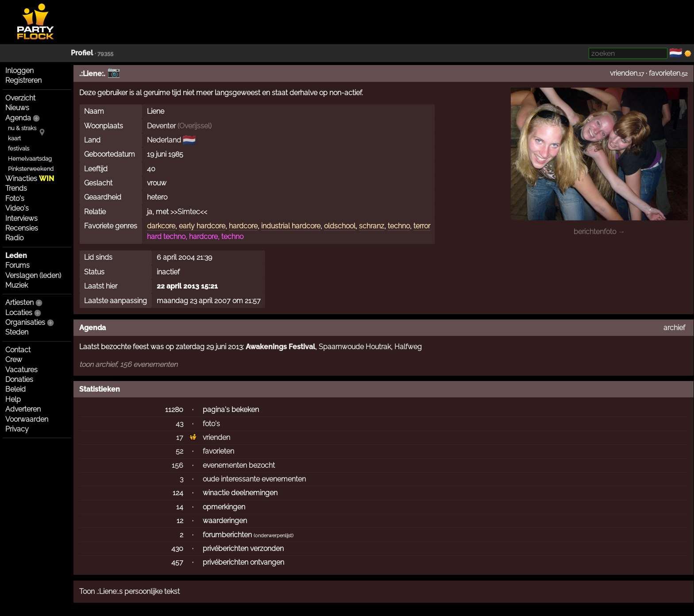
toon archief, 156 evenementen (128, 364)
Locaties (19, 313)
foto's (211, 424)
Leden (16, 256)
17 (180, 437)
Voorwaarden (27, 419)
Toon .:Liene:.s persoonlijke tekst (129, 591)
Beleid (15, 389)
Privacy (17, 429)
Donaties (19, 379)
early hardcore (202, 226)
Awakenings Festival (280, 347)
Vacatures (21, 370)
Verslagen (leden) (33, 275)
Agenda (18, 118)
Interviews (21, 218)
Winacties (30, 179)
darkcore (161, 226)
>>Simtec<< (189, 212)
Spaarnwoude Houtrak (355, 347)
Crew (14, 360)
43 (179, 424)
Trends (16, 188)
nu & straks (22, 128)
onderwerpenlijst (274, 536)
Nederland (164, 140)
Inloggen (19, 71)
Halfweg (408, 347)
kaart (14, 138)
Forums (17, 265)
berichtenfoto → (599, 232)
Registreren (23, 80)
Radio (14, 238)
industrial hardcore (291, 226)
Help (13, 399)
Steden (17, 332)
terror (422, 226)
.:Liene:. (92, 74)
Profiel (82, 53)
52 (179, 451)
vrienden (624, 73)
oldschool (340, 226)
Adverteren (23, 409)
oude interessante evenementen (254, 479)
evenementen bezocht (239, 465)
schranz (372, 226)
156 (177, 465)
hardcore (243, 226)
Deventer (161, 126)
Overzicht (20, 98)
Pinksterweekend (31, 169)
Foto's (15, 198)
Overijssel (195, 126)
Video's (17, 208)
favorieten (665, 73)
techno (399, 226)
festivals (19, 148)
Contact (18, 350)
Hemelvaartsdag (30, 159)
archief (674, 328)
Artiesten (19, 302)
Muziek (17, 285)
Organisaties (25, 322)
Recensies (22, 228)
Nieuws (17, 108)
